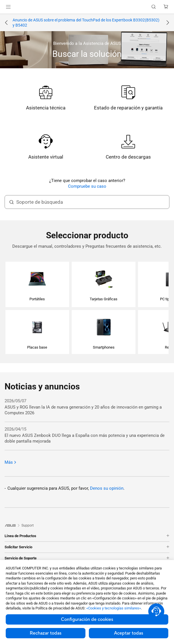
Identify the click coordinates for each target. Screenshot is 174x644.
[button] (8, 7)
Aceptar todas (129, 633)
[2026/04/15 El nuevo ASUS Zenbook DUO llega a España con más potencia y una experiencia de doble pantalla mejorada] (87, 435)
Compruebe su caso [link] (87, 186)
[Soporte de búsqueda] (11, 202)
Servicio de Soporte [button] (87, 558)
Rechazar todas (46, 633)
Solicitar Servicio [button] (87, 547)
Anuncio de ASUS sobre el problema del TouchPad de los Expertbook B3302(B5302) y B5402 (86, 23)
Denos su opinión (107, 488)
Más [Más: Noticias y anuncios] (11, 462)
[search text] (87, 202)
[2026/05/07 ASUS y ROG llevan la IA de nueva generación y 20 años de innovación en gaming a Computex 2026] (87, 407)
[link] (87, 7)
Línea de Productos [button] (87, 536)
